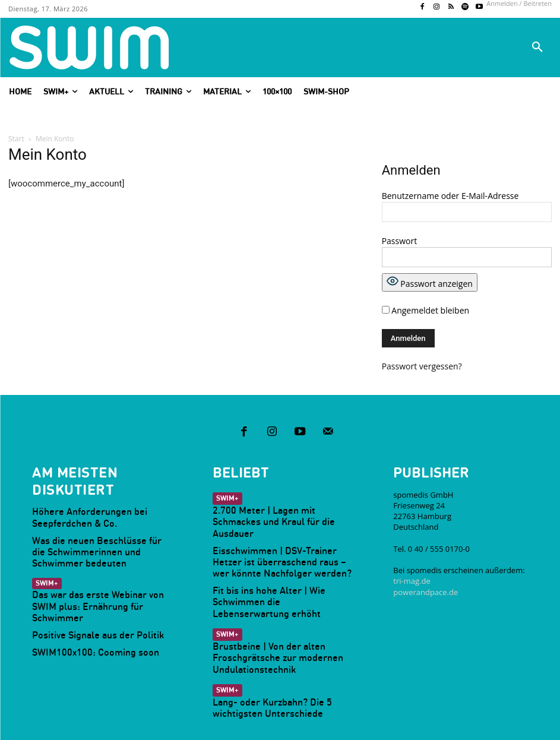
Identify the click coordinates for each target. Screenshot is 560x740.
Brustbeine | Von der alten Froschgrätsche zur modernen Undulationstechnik (265, 605)
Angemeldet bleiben (425, 310)
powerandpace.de (425, 578)
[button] (537, 48)
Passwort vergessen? (422, 366)
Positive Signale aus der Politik (85, 596)
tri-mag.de (412, 568)
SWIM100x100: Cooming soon (82, 613)
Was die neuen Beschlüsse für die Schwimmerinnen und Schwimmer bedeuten (90, 531)
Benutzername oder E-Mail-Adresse (450, 196)
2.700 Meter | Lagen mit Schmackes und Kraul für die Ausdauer (281, 499)
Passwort (400, 241)
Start (16, 139)
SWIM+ (46, 559)
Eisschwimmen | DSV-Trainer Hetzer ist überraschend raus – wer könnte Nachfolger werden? (280, 530)
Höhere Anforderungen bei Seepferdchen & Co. (102, 501)
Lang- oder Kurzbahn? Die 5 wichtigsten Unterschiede (281, 650)
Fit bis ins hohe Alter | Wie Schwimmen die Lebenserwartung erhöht (279, 561)
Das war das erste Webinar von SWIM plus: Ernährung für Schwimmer (96, 574)
